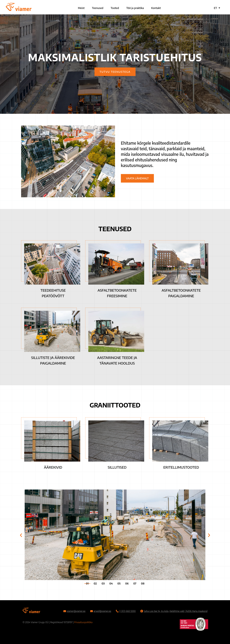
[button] (21, 535)
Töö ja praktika (135, 8)
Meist (81, 8)
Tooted (115, 8)
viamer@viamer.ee (76, 611)
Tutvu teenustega (115, 72)
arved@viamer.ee (102, 611)
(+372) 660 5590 (127, 611)
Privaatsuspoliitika (83, 622)
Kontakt (156, 8)
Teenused (98, 8)
